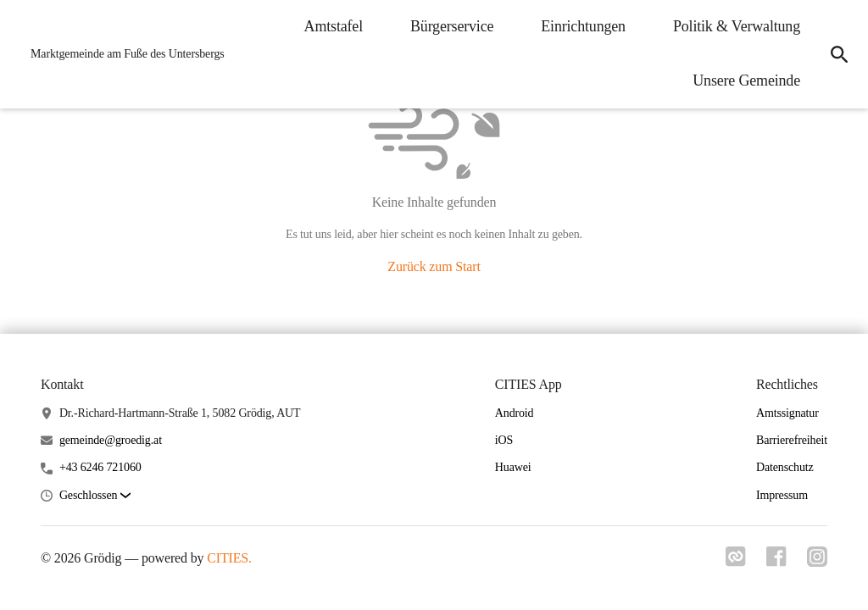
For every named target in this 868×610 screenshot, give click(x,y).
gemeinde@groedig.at (111, 440)
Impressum (782, 495)
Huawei (513, 467)
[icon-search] (839, 54)
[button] (95, 496)
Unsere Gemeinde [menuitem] (746, 80)
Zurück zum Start (434, 266)
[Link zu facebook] (776, 562)
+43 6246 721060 (100, 467)
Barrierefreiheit (792, 440)
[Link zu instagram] (817, 562)
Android (515, 413)
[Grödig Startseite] (122, 54)
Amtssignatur (787, 413)
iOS (504, 440)
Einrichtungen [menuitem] (583, 26)
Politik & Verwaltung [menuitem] (737, 26)
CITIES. (229, 558)
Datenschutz (785, 467)
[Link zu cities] (736, 562)
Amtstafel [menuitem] (334, 26)
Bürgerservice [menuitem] (452, 26)
